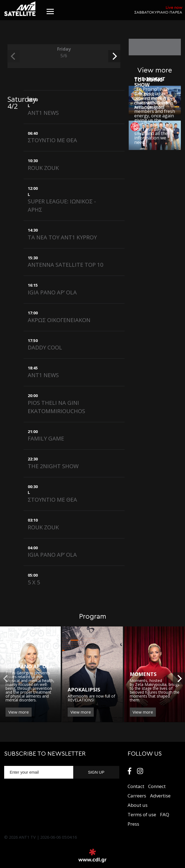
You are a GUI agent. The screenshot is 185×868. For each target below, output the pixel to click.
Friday (64, 52)
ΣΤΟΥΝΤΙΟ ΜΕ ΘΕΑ (52, 140)
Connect (157, 786)
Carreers (137, 796)
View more (19, 712)
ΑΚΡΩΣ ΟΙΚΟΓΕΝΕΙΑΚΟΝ (59, 320)
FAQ (165, 814)
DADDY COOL (45, 347)
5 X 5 (34, 582)
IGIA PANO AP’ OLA (52, 292)
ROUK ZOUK (43, 168)
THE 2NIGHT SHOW (53, 466)
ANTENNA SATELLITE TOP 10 (65, 265)
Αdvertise (160, 796)
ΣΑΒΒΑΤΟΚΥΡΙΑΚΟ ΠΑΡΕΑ (158, 10)
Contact (136, 786)
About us (138, 805)
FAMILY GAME (46, 438)
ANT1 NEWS (43, 113)
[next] (114, 56)
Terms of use (142, 814)
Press (133, 824)
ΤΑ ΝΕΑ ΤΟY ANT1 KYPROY (62, 237)
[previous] (14, 56)
